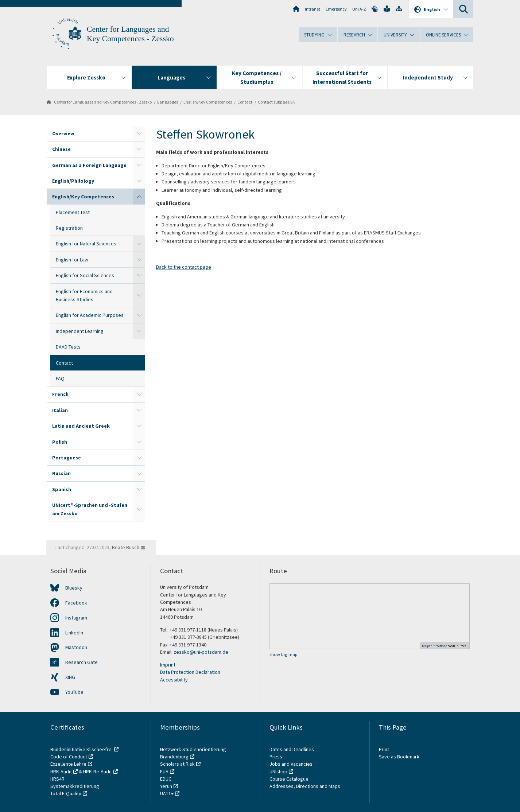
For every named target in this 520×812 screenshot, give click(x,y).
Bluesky (74, 588)
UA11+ (167, 793)
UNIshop (278, 772)
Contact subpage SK (276, 102)
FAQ (60, 378)
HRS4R (57, 779)
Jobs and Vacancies (291, 764)
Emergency (336, 9)
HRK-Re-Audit (98, 772)
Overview (63, 133)
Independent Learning (80, 331)
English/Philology (73, 181)
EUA (164, 772)
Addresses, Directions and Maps (305, 786)
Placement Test (73, 212)
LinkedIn (74, 633)
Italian (60, 410)
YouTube (74, 692)
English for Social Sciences (85, 275)
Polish (60, 442)
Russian (61, 473)
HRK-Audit (61, 772)
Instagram (76, 618)
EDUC (166, 779)
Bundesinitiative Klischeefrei (82, 749)
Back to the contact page (184, 267)
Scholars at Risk (177, 764)
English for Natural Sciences (86, 244)
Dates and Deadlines (292, 749)
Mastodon (76, 647)
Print (384, 749)
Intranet (313, 9)
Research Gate (82, 662)
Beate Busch (126, 547)
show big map (284, 654)
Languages (168, 102)
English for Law (72, 260)
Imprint (168, 665)
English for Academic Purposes (90, 315)
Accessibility (174, 680)
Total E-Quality (66, 793)
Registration (69, 228)
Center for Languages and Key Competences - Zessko (103, 102)
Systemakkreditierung (75, 786)
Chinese (61, 149)
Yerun (166, 786)
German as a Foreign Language (89, 165)
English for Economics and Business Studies (84, 295)
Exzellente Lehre (68, 764)
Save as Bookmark (399, 757)
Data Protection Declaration (190, 672)
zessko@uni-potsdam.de (201, 652)
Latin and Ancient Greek (81, 426)
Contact (245, 102)
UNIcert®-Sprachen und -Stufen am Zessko (90, 509)
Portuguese (67, 458)
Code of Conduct (69, 757)
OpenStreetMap (436, 646)
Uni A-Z (359, 9)
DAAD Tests (68, 347)
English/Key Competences (208, 102)
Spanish (62, 489)
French (60, 394)
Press (276, 757)
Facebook (76, 603)
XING (70, 677)
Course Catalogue (289, 779)
